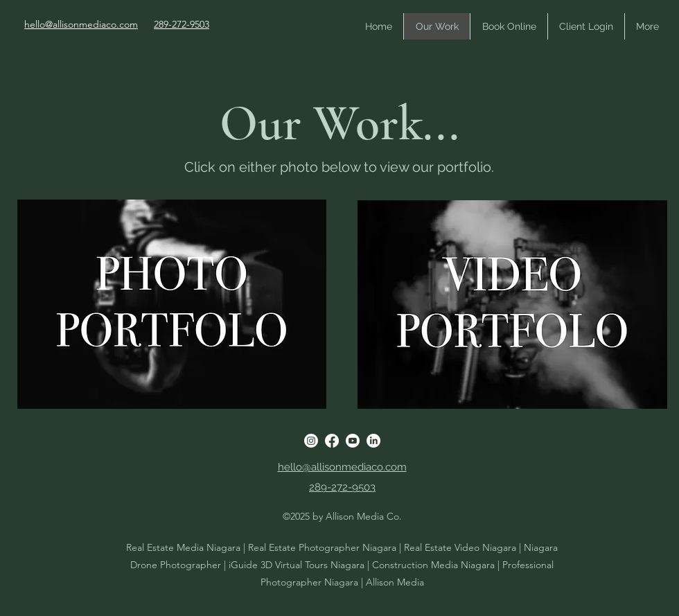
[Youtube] (353, 441)
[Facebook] (332, 441)
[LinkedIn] (373, 441)
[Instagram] (311, 441)
